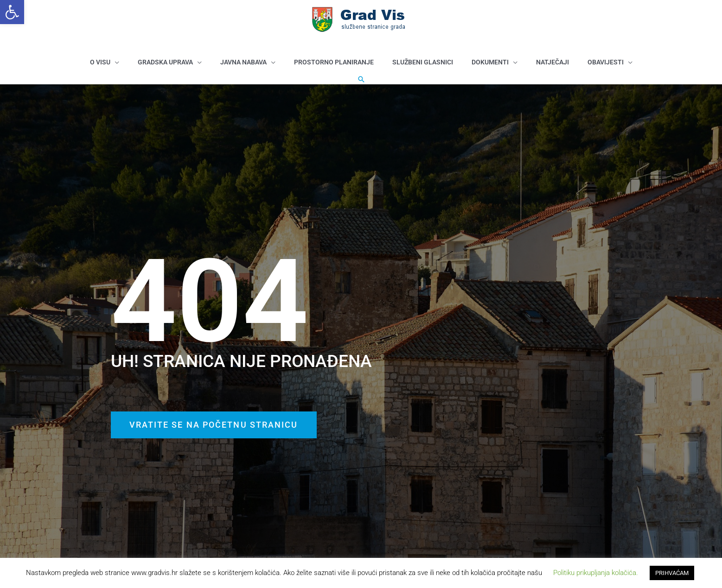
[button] (12, 12)
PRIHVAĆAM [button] (672, 573)
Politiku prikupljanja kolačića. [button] (596, 573)
